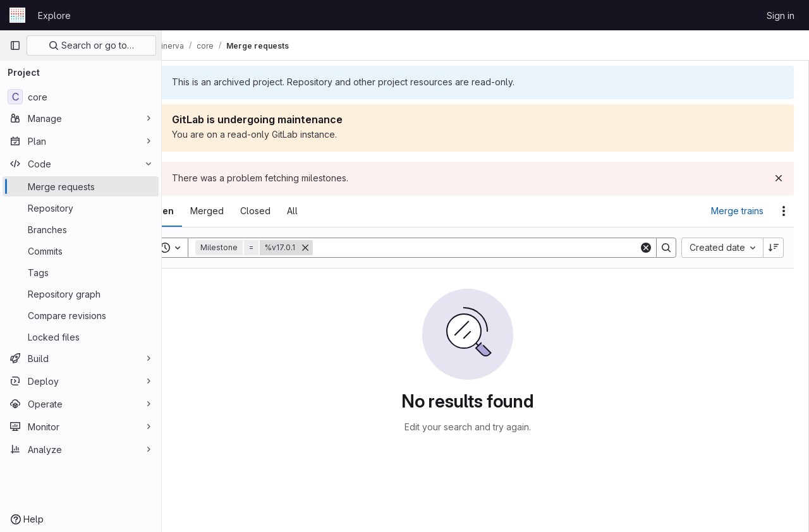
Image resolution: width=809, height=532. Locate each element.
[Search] (494, 248)
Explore (54, 15)
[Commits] (81, 251)
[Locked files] (81, 337)
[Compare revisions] (81, 315)
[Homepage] (17, 15)
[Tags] (81, 272)
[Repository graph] (81, 294)
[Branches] (81, 229)
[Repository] (81, 208)
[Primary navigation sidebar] (15, 45)
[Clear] (646, 248)
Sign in (781, 15)
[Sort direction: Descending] (774, 248)
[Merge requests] (81, 186)
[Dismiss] (779, 178)
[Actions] (784, 211)
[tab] (197, 211)
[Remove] (341, 248)
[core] (81, 97)
